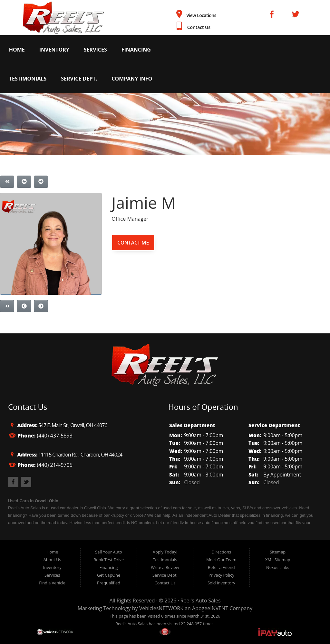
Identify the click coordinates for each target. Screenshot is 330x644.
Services (95, 50)
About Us (52, 560)
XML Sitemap (278, 560)
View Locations (201, 15)
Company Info (132, 79)
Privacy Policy (221, 575)
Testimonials (28, 79)
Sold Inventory (221, 583)
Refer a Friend (221, 567)
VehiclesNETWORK (161, 608)
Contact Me (133, 242)
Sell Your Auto (108, 552)
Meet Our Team (221, 560)
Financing (136, 50)
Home (17, 50)
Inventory (54, 50)
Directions (222, 552)
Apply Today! (165, 552)
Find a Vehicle (52, 583)
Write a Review (165, 567)
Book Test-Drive (109, 560)
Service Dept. (79, 79)
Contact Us (199, 27)
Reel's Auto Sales (201, 601)
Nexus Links (278, 567)
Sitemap (278, 552)
